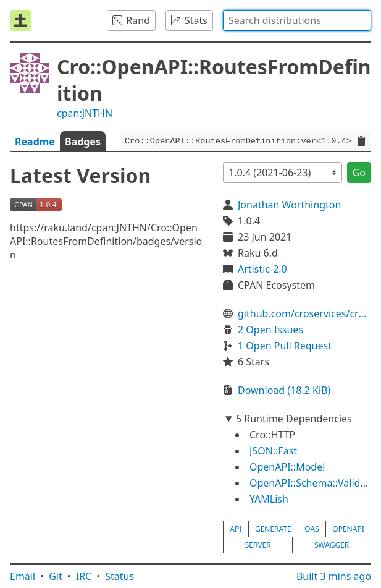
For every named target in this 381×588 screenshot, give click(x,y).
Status (119, 576)
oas (312, 529)
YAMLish (269, 499)
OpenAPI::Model (287, 467)
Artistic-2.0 (262, 269)
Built (334, 576)
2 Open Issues (270, 330)
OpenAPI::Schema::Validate (312, 483)
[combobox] (297, 20)
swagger (332, 545)
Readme (35, 142)
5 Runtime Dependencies (294, 419)
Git (56, 576)
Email (23, 576)
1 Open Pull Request (285, 346)
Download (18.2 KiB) (284, 390)
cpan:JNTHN (85, 113)
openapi (348, 529)
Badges (83, 142)
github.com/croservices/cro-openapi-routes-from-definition (304, 313)
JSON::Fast (273, 451)
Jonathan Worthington (289, 205)
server (258, 545)
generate (273, 529)
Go (359, 173)
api (236, 529)
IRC (84, 576)
